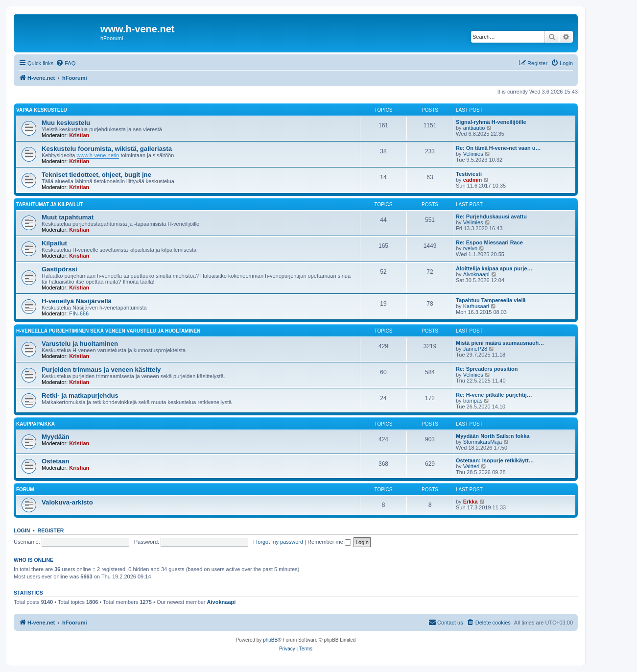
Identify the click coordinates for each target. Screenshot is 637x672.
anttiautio (474, 128)
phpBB (270, 640)
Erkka (471, 502)
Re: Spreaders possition (487, 369)
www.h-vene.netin (98, 155)
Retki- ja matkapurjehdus (80, 396)
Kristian (79, 135)
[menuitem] (66, 63)
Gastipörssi (59, 269)
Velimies (473, 154)
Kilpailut (54, 243)
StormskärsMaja (483, 442)
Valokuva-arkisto (67, 502)
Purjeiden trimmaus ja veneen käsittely (101, 370)
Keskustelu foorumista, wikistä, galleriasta (107, 149)
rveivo (470, 248)
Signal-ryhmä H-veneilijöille (491, 122)
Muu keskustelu (66, 123)
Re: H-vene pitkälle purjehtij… (494, 395)
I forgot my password (278, 542)
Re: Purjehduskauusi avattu (491, 216)
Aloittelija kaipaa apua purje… (494, 268)
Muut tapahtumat (68, 217)
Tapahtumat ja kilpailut (50, 204)
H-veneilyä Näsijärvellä (77, 301)
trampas (473, 401)
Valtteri (471, 466)
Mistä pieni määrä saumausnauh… (500, 343)
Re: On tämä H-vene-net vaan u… (498, 148)
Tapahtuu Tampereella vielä (491, 300)
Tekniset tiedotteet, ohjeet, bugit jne (96, 175)
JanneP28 (475, 349)
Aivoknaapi (476, 274)
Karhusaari (476, 306)
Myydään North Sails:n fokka (493, 436)
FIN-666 (79, 313)
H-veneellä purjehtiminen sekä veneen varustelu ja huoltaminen (108, 331)
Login (22, 530)
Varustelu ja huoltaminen (80, 344)
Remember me (329, 542)
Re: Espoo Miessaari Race (489, 242)
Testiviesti (469, 174)
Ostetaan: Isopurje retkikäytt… (495, 460)
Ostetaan (55, 461)
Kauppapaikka (35, 424)
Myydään (55, 437)
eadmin (473, 180)
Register (51, 530)
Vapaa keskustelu (42, 110)
